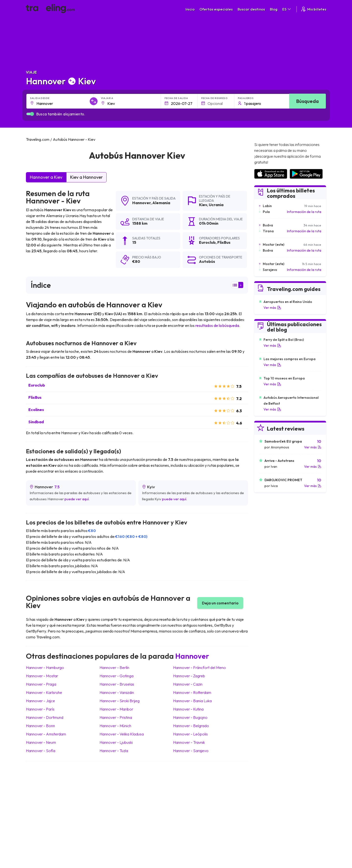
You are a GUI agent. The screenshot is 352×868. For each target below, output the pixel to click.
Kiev (203, 205)
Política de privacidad (203, 791)
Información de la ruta (304, 212)
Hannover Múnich (115, 726)
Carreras (265, 786)
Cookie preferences (202, 797)
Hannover (141, 203)
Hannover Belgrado (191, 726)
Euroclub (37, 385)
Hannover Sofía (41, 751)
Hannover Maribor (116, 709)
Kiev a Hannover (86, 177)
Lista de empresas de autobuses (282, 797)
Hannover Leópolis (190, 734)
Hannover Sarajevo (191, 751)
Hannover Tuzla (114, 751)
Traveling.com (106, 845)
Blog (274, 9)
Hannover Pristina (116, 717)
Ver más (272, 308)
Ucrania (216, 205)
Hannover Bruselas (117, 684)
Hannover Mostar (42, 676)
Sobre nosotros (128, 791)
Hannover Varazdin (117, 692)
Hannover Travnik (189, 742)
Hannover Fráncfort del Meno (199, 668)
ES (287, 9)
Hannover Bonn (40, 726)
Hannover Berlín (114, 668)
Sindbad (36, 422)
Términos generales (202, 786)
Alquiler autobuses (272, 802)
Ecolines (36, 410)
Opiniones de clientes (274, 791)
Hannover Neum (41, 742)
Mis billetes (313, 9)
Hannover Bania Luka (192, 701)
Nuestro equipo (127, 797)
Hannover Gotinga (116, 676)
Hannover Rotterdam (192, 692)
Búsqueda (308, 101)
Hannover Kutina (188, 709)
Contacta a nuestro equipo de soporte (69, 807)
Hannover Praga (41, 684)
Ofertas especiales (216, 9)
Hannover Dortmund (45, 717)
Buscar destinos (251, 9)
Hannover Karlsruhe (44, 692)
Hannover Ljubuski (116, 742)
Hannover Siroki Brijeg (120, 701)
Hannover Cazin (188, 684)
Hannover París (40, 709)
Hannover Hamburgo (45, 668)
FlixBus (35, 397)
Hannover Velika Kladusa (122, 734)
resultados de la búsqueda (217, 325)
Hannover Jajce (40, 701)
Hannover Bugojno (190, 717)
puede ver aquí (77, 499)
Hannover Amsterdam (46, 734)
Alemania (161, 203)
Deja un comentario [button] (220, 603)
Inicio (190, 9)
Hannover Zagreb (189, 676)
